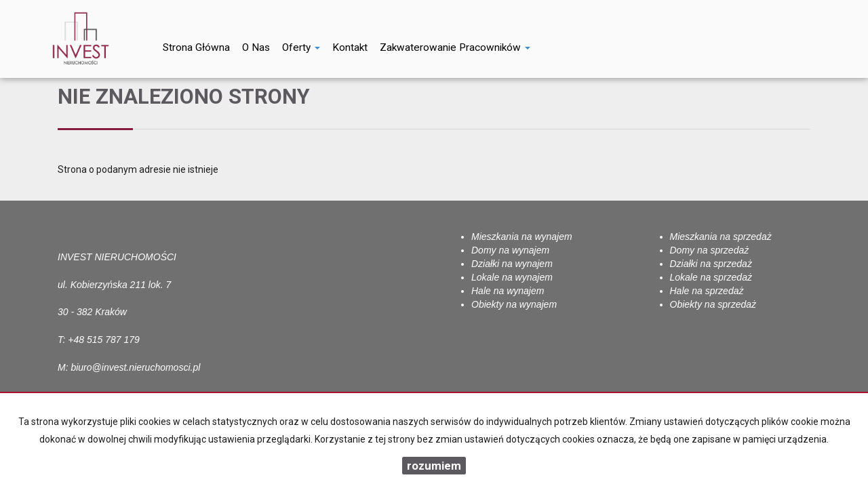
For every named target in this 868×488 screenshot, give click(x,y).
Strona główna (196, 47)
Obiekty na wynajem (514, 304)
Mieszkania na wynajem (522, 237)
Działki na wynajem (512, 264)
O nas (256, 47)
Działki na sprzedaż (711, 264)
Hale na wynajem (508, 291)
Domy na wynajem (510, 250)
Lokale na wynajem (512, 277)
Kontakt (350, 47)
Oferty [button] (301, 47)
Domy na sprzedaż (710, 250)
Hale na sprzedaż (707, 291)
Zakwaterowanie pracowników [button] (455, 47)
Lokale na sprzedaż (711, 277)
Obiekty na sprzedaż (713, 304)
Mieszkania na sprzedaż (721, 237)
